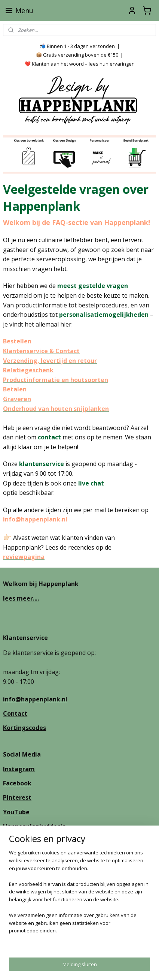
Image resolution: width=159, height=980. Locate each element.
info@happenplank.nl (35, 699)
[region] (79, 899)
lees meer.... (21, 598)
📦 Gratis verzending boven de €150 (77, 55)
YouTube (16, 812)
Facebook (17, 783)
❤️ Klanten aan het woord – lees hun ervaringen (80, 64)
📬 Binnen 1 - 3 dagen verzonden (77, 46)
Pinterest (17, 797)
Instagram (19, 769)
